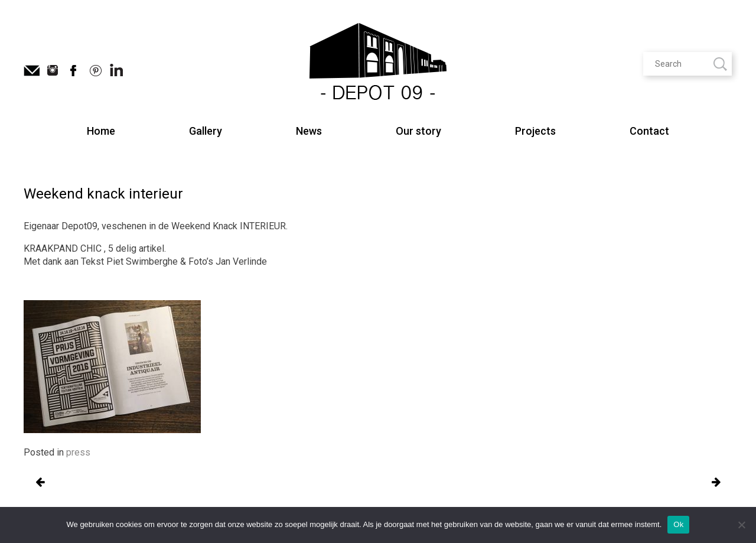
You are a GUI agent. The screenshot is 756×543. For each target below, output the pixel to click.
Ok (678, 524)
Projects (535, 131)
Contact (649, 131)
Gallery (206, 131)
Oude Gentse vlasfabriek (40, 483)
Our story (418, 131)
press (78, 452)
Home (101, 131)
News (309, 131)
